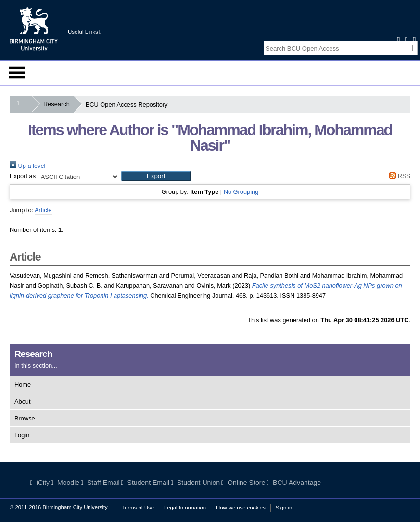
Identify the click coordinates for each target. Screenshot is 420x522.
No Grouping (241, 192)
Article (43, 210)
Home (23, 385)
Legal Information (185, 508)
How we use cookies (241, 508)
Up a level (27, 166)
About (22, 401)
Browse (25, 418)
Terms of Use (138, 508)
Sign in (284, 508)
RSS (398, 176)
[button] (156, 176)
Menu (17, 73)
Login (22, 435)
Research (58, 104)
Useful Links (84, 32)
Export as (23, 176)
